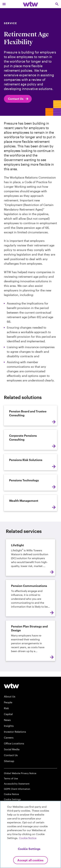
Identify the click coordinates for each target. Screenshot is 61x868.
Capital (8, 714)
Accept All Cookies (30, 860)
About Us (10, 696)
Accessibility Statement (17, 784)
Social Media (12, 749)
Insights (9, 726)
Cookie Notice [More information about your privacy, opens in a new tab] (28, 838)
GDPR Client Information (17, 789)
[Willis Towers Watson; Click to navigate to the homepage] (30, 4)
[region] (30, 834)
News (7, 720)
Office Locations (14, 743)
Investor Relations (15, 732)
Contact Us (18, 99)
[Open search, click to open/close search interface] (57, 4)
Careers (9, 737)
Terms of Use (11, 778)
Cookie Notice (11, 794)
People (8, 702)
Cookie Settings (12, 799)
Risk (6, 708)
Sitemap (9, 761)
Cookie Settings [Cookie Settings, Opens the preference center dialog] (29, 849)
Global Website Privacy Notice (20, 773)
